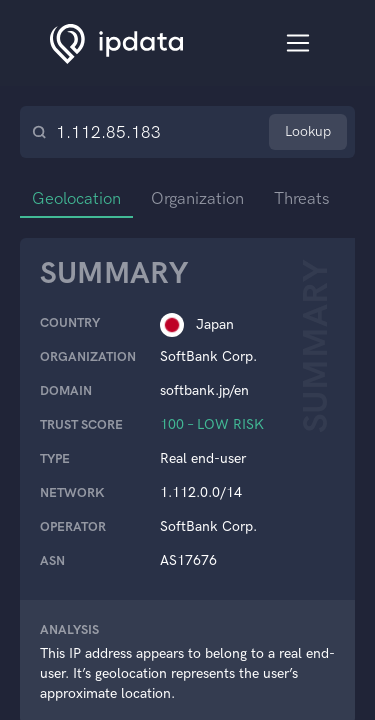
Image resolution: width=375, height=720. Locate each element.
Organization (203, 198)
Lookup (308, 131)
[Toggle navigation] (298, 43)
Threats (309, 198)
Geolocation (78, 198)
